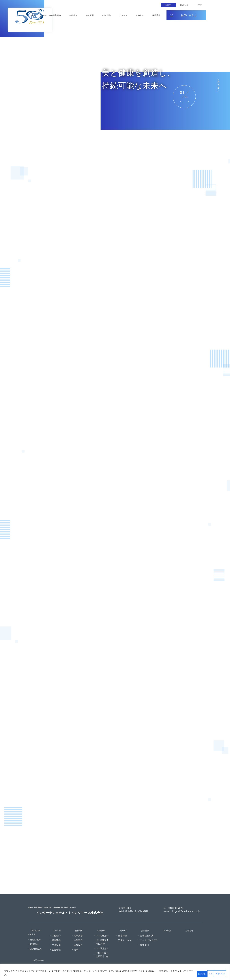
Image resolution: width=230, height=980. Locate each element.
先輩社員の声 (147, 928)
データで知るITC (149, 932)
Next (187, 102)
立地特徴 (122, 928)
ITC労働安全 (102, 934)
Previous (181, 102)
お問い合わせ (37, 952)
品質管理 (56, 942)
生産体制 (109, 16)
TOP (74, 16)
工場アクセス (125, 932)
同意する (217, 974)
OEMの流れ (36, 941)
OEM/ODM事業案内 (90, 16)
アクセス (144, 16)
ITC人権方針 (102, 928)
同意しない (198, 974)
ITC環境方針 (102, 941)
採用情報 (143, 923)
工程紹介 (56, 928)
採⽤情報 (168, 16)
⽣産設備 (56, 937)
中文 (200, 5)
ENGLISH (184, 5)
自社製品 (165, 923)
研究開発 (56, 932)
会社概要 (121, 16)
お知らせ (156, 16)
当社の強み (35, 932)
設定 (180, 974)
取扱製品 (34, 936)
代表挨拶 (78, 928)
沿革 (76, 942)
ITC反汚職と (103, 947)
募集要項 (145, 937)
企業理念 (78, 932)
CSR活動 (132, 16)
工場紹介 (78, 937)
